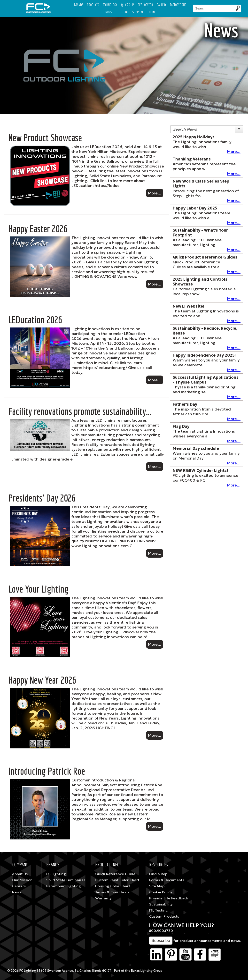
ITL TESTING (122, 12)
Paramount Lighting (64, 886)
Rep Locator (145, 5)
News (108, 12)
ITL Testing (159, 910)
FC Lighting (56, 874)
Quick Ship (128, 5)
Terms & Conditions (112, 892)
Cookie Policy (161, 892)
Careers (19, 886)
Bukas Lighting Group (147, 971)
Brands (79, 5)
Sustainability (161, 904)
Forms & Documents (167, 880)
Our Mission (22, 880)
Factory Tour (178, 5)
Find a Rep (158, 874)
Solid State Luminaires (66, 880)
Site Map (157, 886)
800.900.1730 (161, 931)
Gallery (161, 5)
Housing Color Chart (113, 886)
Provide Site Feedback (169, 898)
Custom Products (164, 916)
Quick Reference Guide (115, 874)
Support (138, 12)
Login (151, 12)
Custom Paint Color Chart (117, 880)
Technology (110, 5)
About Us (20, 874)
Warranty (103, 898)
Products (93, 5)
